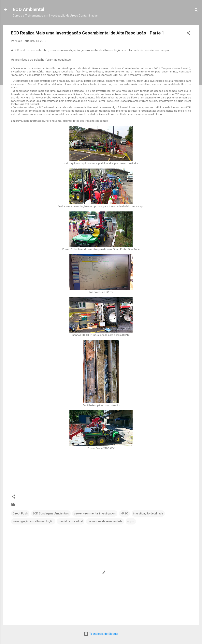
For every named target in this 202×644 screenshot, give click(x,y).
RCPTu (24, 97)
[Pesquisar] (196, 11)
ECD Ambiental (29, 9)
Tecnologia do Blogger (101, 634)
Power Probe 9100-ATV (50, 97)
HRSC (124, 513)
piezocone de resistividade (105, 521)
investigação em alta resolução (33, 521)
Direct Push (20, 513)
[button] (189, 34)
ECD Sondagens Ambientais (51, 513)
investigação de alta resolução (167, 81)
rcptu (131, 521)
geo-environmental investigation (95, 513)
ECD (17, 50)
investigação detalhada (148, 513)
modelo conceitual (71, 521)
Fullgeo (158, 114)
